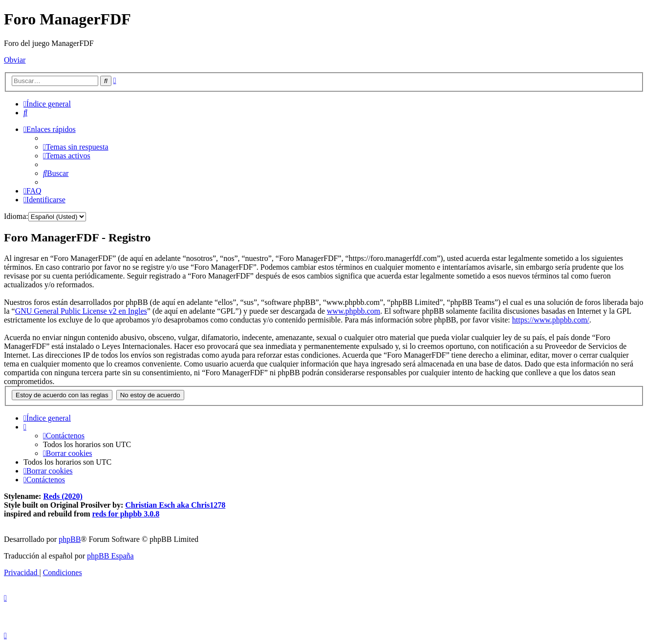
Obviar (15, 60)
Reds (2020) (63, 496)
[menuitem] (25, 113)
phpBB (70, 539)
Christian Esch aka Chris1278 (175, 505)
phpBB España (110, 556)
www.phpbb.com (354, 311)
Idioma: (16, 216)
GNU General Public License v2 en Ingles (81, 311)
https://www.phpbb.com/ (551, 320)
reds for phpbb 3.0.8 (126, 514)
